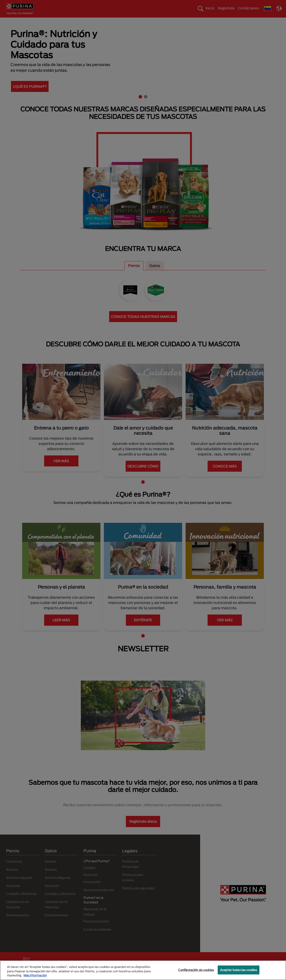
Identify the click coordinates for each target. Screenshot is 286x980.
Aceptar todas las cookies (239, 970)
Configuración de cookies (196, 970)
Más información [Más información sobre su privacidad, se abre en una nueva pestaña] (35, 975)
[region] (143, 970)
